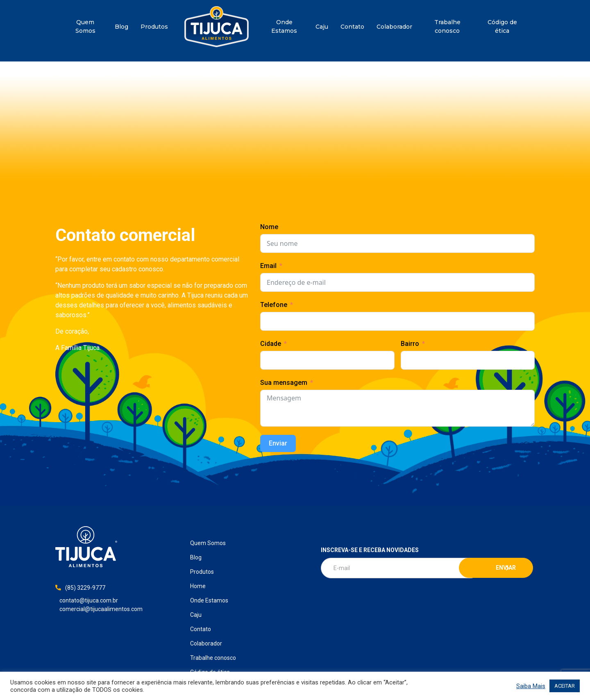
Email (268, 266)
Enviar (278, 443)
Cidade (271, 344)
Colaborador (394, 27)
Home (217, 27)
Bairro (410, 344)
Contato (352, 27)
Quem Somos (85, 26)
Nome (269, 227)
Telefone (274, 305)
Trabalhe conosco (447, 26)
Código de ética (502, 26)
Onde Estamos (284, 26)
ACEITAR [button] (565, 686)
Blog (121, 27)
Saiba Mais (531, 686)
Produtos (154, 27)
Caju (322, 27)
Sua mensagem (284, 383)
